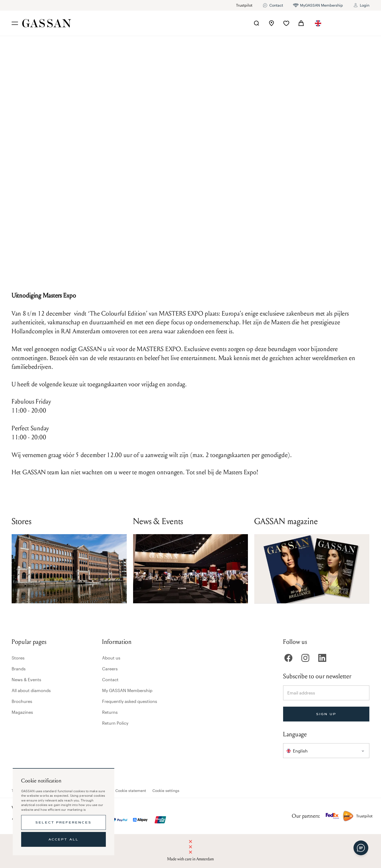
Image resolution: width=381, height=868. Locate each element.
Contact (110, 679)
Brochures (22, 701)
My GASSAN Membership (127, 690)
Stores (18, 658)
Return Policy (115, 723)
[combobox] (318, 23)
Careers (110, 669)
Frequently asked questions (130, 701)
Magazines (22, 712)
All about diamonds (31, 690)
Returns (110, 712)
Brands (19, 669)
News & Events (26, 679)
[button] (318, 23)
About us (111, 658)
